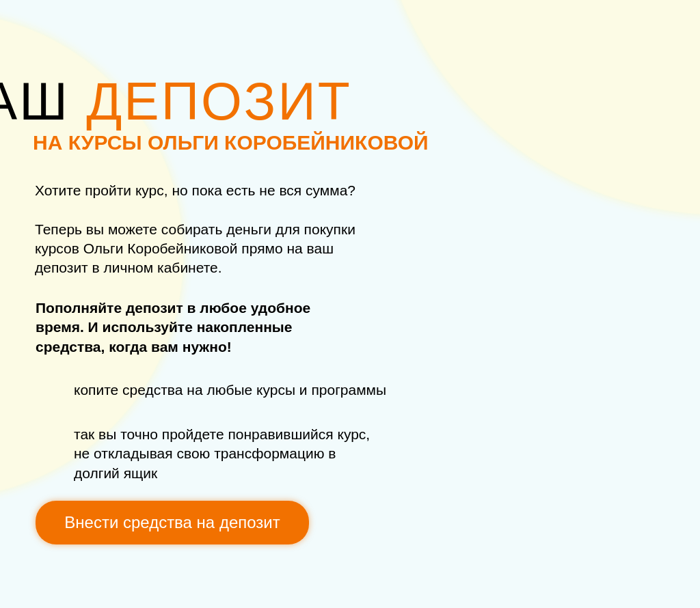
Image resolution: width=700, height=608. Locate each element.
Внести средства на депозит (172, 522)
